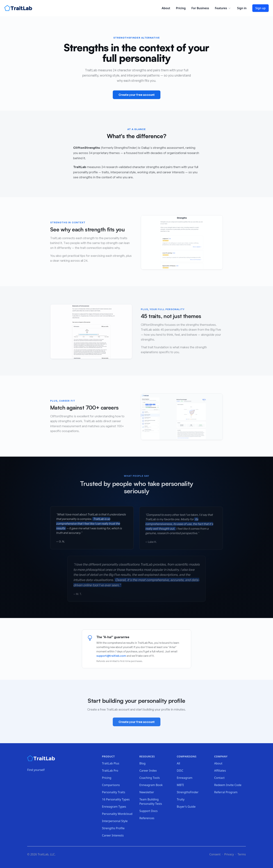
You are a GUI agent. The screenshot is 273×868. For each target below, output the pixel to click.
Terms (242, 854)
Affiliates (220, 771)
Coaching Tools (150, 778)
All (178, 763)
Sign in (242, 8)
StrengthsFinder (188, 792)
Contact (219, 778)
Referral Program (226, 792)
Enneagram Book (151, 785)
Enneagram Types (114, 807)
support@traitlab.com (111, 656)
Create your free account (137, 95)
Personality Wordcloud (117, 814)
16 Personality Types (116, 799)
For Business (200, 8)
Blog (142, 763)
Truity (181, 799)
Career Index (148, 771)
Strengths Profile (113, 828)
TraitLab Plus (111, 763)
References (147, 818)
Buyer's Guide (186, 807)
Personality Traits (114, 792)
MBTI (180, 785)
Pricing (181, 8)
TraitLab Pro (110, 771)
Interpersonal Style (115, 821)
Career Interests (113, 835)
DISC (180, 771)
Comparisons (111, 785)
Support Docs (148, 811)
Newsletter (147, 792)
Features (223, 8)
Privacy (229, 854)
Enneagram (185, 778)
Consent (215, 854)
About (166, 8)
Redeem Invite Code (228, 785)
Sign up (261, 8)
